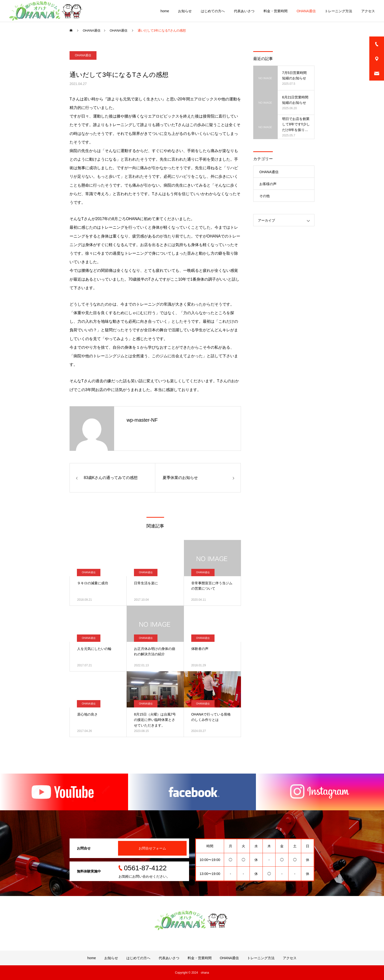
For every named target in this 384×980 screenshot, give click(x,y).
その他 (264, 196)
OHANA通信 (306, 11)
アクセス (368, 11)
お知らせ (185, 11)
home (165, 11)
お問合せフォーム (152, 848)
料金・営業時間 (276, 11)
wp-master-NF (142, 420)
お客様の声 (268, 184)
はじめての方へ (213, 11)
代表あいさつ (244, 11)
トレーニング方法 (338, 11)
